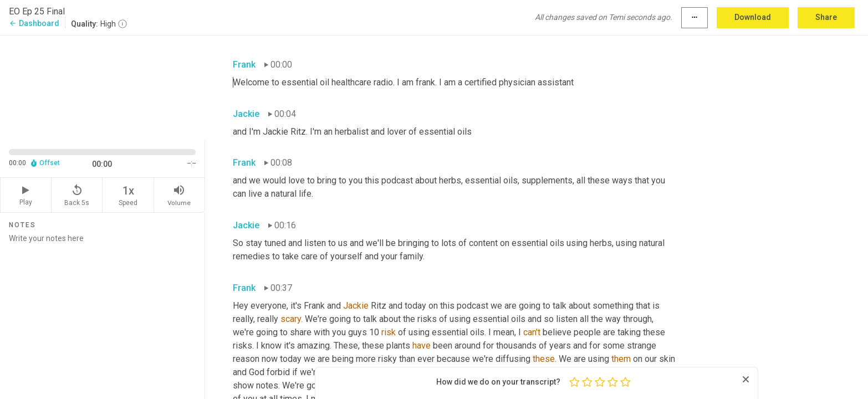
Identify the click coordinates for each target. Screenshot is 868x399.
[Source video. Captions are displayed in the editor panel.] (103, 87)
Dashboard (34, 23)
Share (826, 17)
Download (753, 17)
